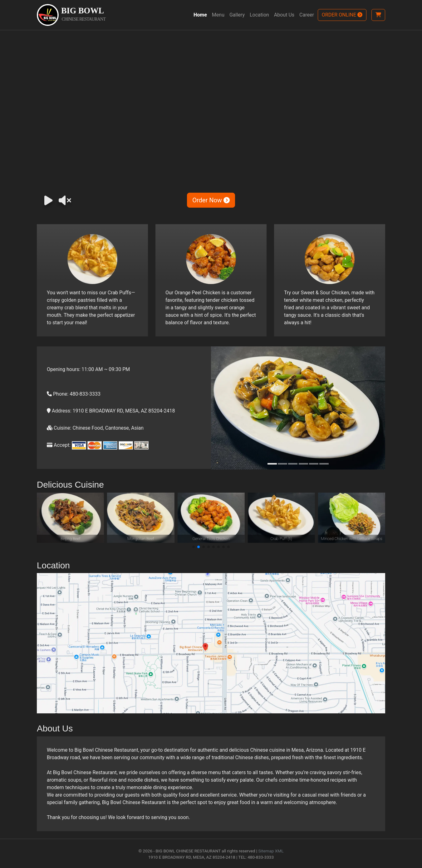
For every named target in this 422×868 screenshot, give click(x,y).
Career (307, 15)
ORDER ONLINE (342, 15)
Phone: (58, 394)
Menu (218, 15)
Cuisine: (59, 428)
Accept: (59, 445)
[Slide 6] (324, 464)
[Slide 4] (303, 464)
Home (200, 15)
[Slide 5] (314, 464)
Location (259, 15)
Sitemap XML (271, 851)
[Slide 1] (272, 464)
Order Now (211, 200)
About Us (284, 15)
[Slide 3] (293, 464)
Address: (59, 411)
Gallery (237, 15)
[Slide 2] (282, 464)
